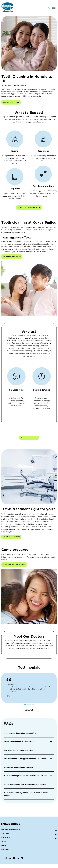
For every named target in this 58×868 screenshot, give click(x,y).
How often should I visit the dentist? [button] (18, 750)
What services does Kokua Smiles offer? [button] (20, 733)
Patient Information (11, 830)
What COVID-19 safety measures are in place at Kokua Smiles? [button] (26, 794)
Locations (6, 837)
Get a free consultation (11, 537)
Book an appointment (11, 102)
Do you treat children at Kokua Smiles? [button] (19, 742)
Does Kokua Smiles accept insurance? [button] (19, 767)
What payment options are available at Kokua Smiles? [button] (25, 776)
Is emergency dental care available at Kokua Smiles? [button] (25, 784)
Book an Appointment (29, 438)
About (4, 841)
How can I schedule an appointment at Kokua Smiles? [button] (25, 759)
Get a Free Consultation (12, 257)
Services (5, 833)
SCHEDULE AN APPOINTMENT (29, 208)
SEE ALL (29, 710)
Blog (4, 845)
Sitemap (5, 849)
